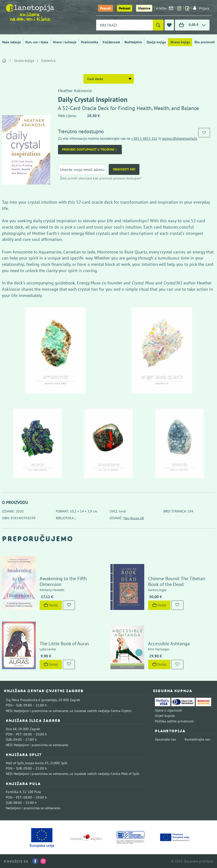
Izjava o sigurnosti (169, 710)
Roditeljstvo (133, 42)
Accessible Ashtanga (169, 644)
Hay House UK (134, 518)
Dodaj (51, 605)
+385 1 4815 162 (144, 138)
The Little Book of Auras (64, 644)
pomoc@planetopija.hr (180, 138)
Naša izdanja (11, 42)
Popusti (106, 8)
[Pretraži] (158, 25)
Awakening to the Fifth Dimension (63, 581)
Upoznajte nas (165, 739)
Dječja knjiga (156, 42)
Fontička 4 (14, 792)
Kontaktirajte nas (197, 739)
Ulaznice (144, 8)
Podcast (125, 8)
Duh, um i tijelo (37, 42)
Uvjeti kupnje (165, 716)
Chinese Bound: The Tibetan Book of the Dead (177, 581)
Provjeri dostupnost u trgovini (90, 150)
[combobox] (124, 25)
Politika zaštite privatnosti (174, 721)
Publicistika (90, 42)
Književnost (111, 42)
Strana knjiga (180, 42)
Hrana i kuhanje (65, 42)
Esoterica (48, 61)
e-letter (165, 8)
